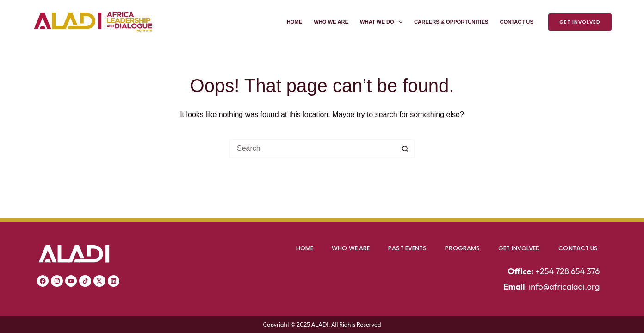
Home (295, 22)
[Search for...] (313, 148)
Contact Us (517, 22)
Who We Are (331, 22)
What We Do (383, 22)
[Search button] (405, 148)
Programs (462, 248)
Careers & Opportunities (451, 22)
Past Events (407, 248)
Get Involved (580, 22)
